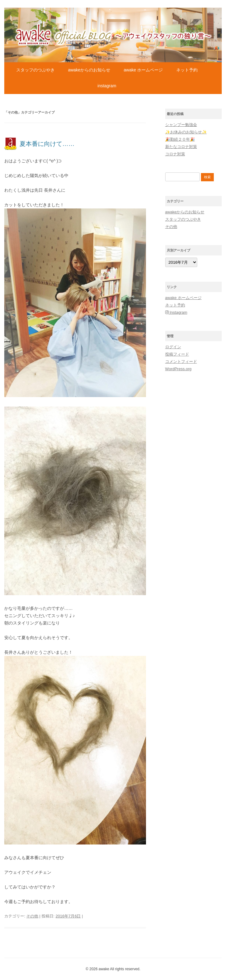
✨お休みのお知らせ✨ (186, 132)
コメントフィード (181, 362)
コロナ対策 (175, 154)
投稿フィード (177, 354)
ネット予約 (187, 70)
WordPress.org (178, 369)
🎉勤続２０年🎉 (180, 139)
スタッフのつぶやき (35, 70)
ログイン (173, 347)
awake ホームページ (143, 70)
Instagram (107, 86)
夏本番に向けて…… (47, 144)
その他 (32, 916)
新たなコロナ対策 (181, 147)
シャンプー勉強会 (181, 125)
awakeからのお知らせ (89, 70)
